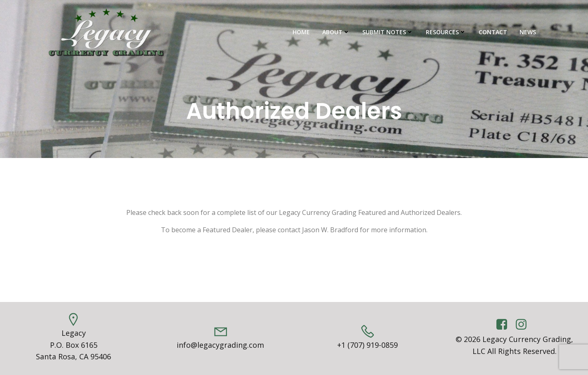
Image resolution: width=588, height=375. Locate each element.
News (528, 32)
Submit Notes (388, 32)
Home (301, 32)
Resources (446, 32)
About (336, 32)
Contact (493, 32)
